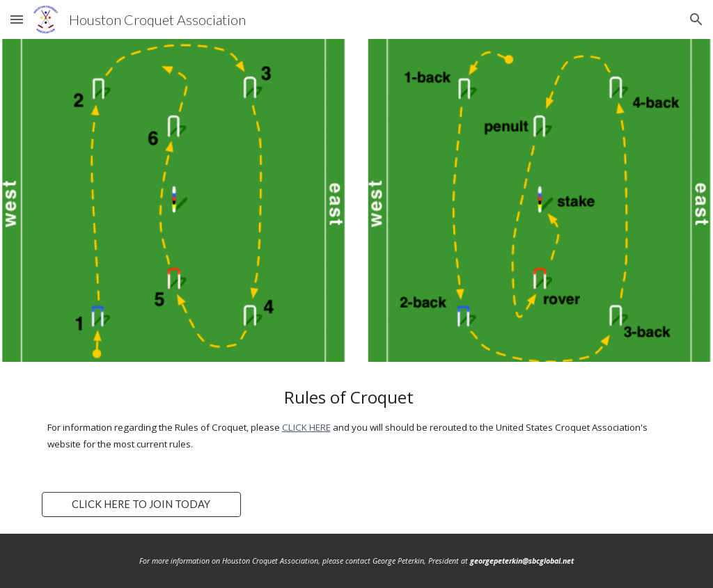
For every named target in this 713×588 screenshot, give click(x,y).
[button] (17, 19)
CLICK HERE (306, 427)
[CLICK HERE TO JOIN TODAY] (141, 504)
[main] (357, 419)
